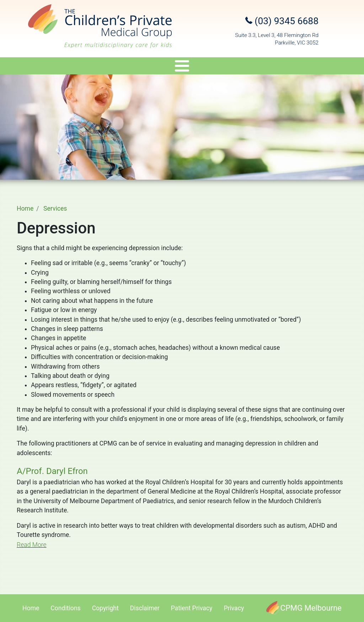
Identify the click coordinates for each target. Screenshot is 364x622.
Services (111, 67)
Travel (191, 67)
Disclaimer (145, 608)
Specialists (62, 67)
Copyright (105, 608)
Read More (32, 545)
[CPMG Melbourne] (304, 608)
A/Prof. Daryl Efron (52, 471)
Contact (340, 67)
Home (25, 209)
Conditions (65, 608)
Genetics (155, 67)
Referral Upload (291, 67)
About (17, 67)
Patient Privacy (192, 608)
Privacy (234, 608)
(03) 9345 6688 (282, 21)
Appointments (235, 67)
